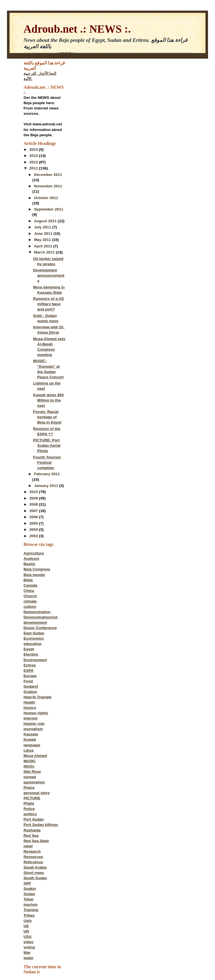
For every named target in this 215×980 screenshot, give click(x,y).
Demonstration (37, 612)
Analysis (31, 559)
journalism (33, 729)
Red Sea (31, 836)
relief (28, 846)
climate (30, 601)
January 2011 (46, 486)
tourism (31, 904)
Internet (31, 718)
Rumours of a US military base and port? (48, 304)
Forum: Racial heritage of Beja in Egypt (47, 417)
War (27, 952)
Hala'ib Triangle (38, 697)
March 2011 (45, 252)
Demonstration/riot (41, 617)
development (35, 622)
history (30, 708)
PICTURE (32, 798)
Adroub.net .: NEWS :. (77, 29)
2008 (34, 504)
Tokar (29, 899)
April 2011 (44, 246)
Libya (29, 750)
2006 (34, 517)
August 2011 (46, 221)
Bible (28, 580)
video (29, 942)
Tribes (29, 915)
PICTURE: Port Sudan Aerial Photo (47, 445)
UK (26, 926)
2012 (34, 162)
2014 (34, 150)
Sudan (29, 894)
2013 (34, 156)
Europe (30, 676)
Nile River (32, 772)
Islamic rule (34, 724)
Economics (34, 638)
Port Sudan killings (41, 825)
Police (29, 809)
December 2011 (48, 175)
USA (28, 937)
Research (32, 851)
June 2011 (44, 234)
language (32, 745)
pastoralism (34, 782)
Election (31, 654)
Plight (29, 803)
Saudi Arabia (35, 867)
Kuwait (30, 739)
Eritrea (30, 665)
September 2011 (48, 209)
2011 (34, 168)
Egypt (29, 649)
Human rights (36, 713)
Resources (33, 857)
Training (31, 910)
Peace (29, 787)
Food (28, 681)
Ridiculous (33, 862)
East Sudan (34, 633)
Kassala (31, 734)
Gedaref (31, 686)
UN (26, 931)
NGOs (29, 766)
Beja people (34, 575)
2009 (34, 498)
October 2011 (46, 198)
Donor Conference (40, 628)
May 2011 (43, 240)
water (29, 958)
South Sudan (35, 878)
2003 (34, 536)
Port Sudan (34, 819)
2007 (34, 511)
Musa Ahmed (35, 756)
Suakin (30, 889)
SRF (27, 883)
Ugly (28, 921)
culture (30, 607)
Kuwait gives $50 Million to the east (48, 400)
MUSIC (30, 761)
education (32, 644)
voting (29, 947)
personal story (37, 793)
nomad (30, 777)
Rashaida (32, 830)
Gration (30, 692)
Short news (34, 873)
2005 (34, 523)
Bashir (29, 564)
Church (30, 596)
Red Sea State (36, 841)
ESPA (29, 671)
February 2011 (47, 474)
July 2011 (43, 227)
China (29, 591)
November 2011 (48, 186)
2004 (34, 530)
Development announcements (49, 275)
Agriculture (34, 553)
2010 (34, 492)
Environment (35, 660)
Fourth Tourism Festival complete (47, 462)
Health (29, 702)
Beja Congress (37, 569)
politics (30, 814)
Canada (30, 585)
